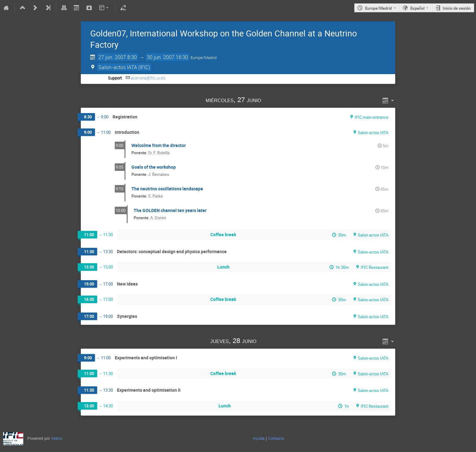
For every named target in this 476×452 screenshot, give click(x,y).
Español (417, 8)
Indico (57, 438)
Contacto (276, 438)
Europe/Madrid (378, 8)
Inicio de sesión (457, 8)
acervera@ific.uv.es (148, 78)
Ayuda (259, 438)
